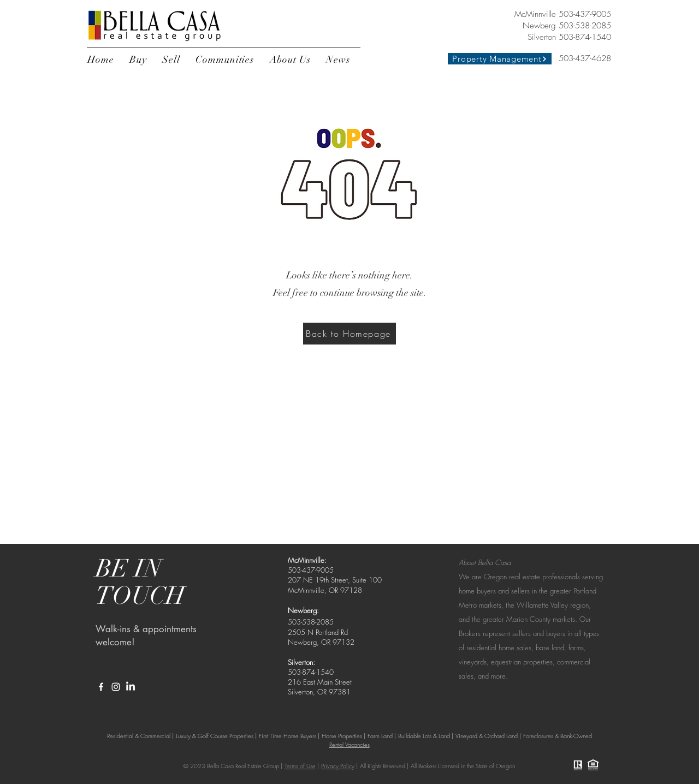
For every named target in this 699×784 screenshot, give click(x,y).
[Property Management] (500, 59)
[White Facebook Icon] (101, 687)
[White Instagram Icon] (116, 687)
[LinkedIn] (131, 687)
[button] (138, 60)
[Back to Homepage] (349, 334)
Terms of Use (300, 766)
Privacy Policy (338, 766)
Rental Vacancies (349, 744)
